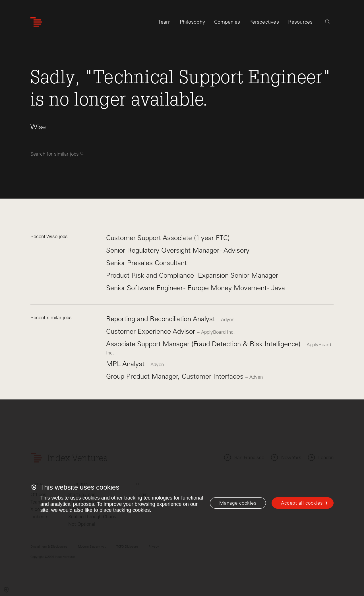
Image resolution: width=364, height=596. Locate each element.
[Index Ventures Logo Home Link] (36, 22)
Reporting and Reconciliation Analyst (162, 319)
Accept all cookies (302, 503)
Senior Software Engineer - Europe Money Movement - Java (196, 288)
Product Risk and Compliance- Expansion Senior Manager (192, 275)
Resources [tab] (300, 22)
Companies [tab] (227, 22)
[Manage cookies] (238, 503)
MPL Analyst (126, 364)
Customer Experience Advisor (152, 331)
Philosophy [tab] (192, 22)
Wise (38, 127)
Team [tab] (164, 22)
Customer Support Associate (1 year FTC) (168, 238)
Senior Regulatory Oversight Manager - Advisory (178, 250)
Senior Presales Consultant (146, 263)
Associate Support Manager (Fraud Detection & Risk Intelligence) (204, 344)
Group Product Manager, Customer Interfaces (176, 376)
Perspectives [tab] (264, 22)
